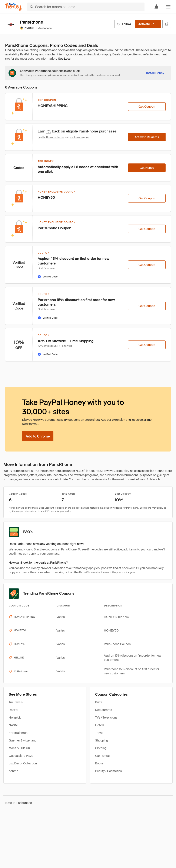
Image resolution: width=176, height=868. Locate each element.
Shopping (102, 740)
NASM (13, 725)
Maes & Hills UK (19, 748)
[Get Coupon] (147, 107)
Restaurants (104, 710)
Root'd (13, 710)
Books (99, 763)
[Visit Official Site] (167, 24)
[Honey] (14, 7)
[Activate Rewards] (148, 24)
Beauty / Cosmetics (108, 771)
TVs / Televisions (106, 717)
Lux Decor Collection (23, 763)
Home (8, 803)
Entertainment (19, 733)
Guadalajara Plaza (21, 756)
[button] (168, 7)
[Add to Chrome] (38, 436)
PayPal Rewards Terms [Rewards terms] (51, 137)
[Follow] (124, 24)
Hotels (100, 725)
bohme (14, 771)
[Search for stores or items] (86, 7)
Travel (99, 733)
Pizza (99, 702)
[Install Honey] (155, 73)
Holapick (15, 717)
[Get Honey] (147, 168)
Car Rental (102, 756)
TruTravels (16, 702)
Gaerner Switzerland (23, 740)
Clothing (101, 748)
